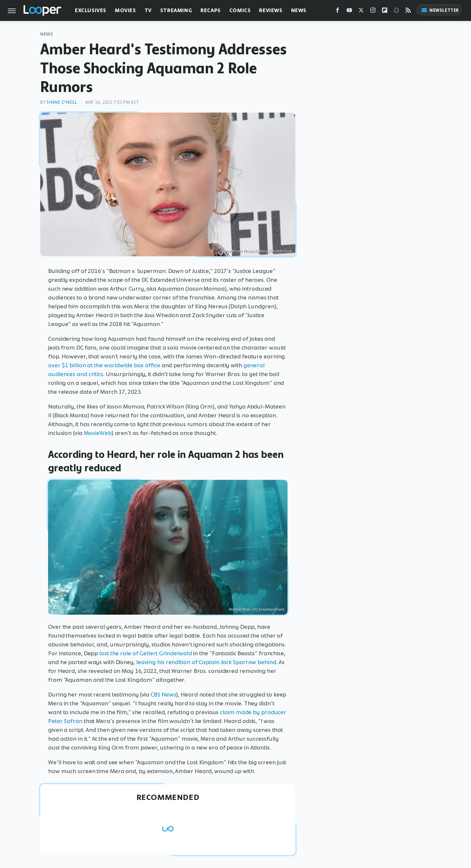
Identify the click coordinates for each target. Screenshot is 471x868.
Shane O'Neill (62, 102)
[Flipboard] (385, 12)
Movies (125, 10)
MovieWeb (98, 433)
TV (148, 10)
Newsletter (440, 10)
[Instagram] (373, 12)
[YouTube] (349, 12)
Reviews (271, 10)
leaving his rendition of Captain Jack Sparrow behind (206, 662)
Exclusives (91, 10)
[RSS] (408, 12)
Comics (240, 10)
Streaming (176, 10)
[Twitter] (361, 12)
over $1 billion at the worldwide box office (104, 365)
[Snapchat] (396, 12)
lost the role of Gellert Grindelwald (145, 653)
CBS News (163, 695)
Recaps (211, 10)
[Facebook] (338, 12)
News (299, 10)
